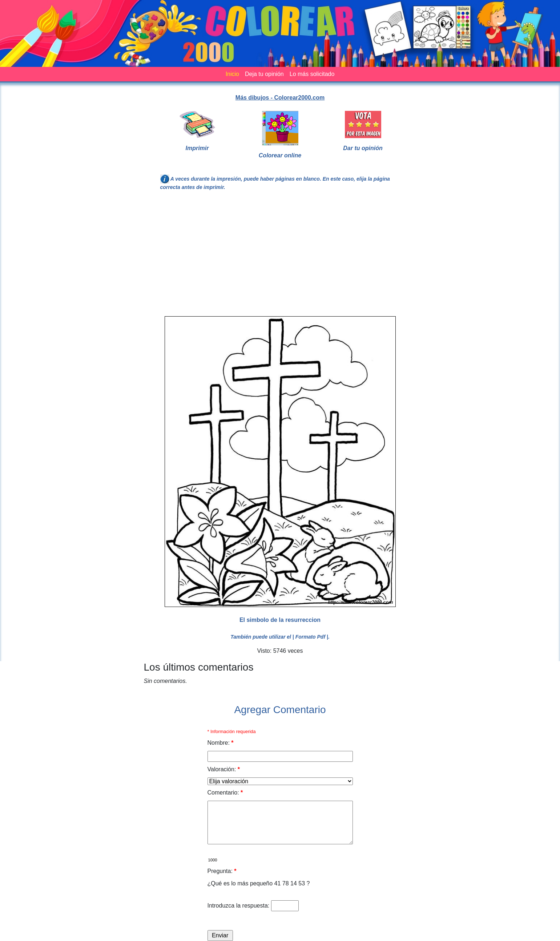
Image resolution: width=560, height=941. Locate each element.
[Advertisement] (280, 257)
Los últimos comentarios (199, 667)
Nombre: (221, 743)
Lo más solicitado (312, 74)
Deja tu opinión (264, 74)
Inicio (232, 74)
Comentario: (225, 793)
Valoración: (224, 769)
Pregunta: (222, 871)
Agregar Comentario (280, 710)
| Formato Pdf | (310, 637)
